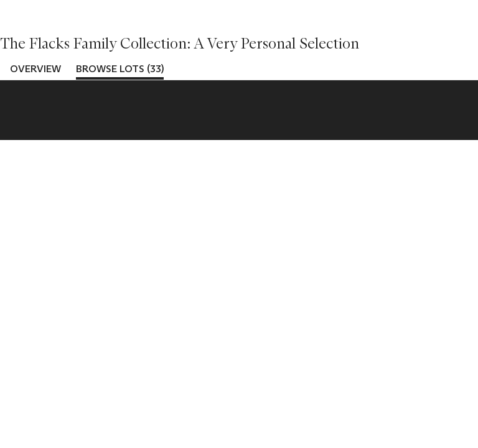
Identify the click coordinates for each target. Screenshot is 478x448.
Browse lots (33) (120, 69)
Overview (35, 69)
